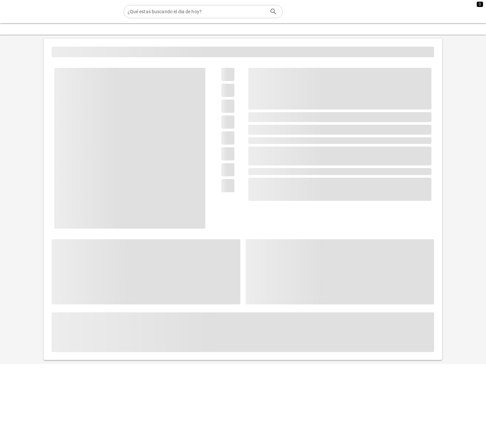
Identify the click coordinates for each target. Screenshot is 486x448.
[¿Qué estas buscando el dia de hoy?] (197, 12)
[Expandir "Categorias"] (26, 29)
